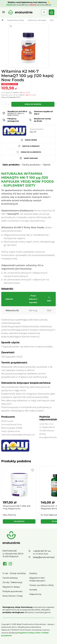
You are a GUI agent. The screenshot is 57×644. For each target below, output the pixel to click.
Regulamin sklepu (11, 587)
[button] (33, 470)
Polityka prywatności (13, 591)
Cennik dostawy (10, 578)
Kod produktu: (37, 129)
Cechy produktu (31, 165)
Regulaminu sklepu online (29, 633)
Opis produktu (11, 165)
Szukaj (44, 12)
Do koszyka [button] (19, 521)
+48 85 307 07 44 (42, 551)
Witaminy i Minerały (37, 20)
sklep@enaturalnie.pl (44, 557)
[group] (19, 497)
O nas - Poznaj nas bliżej (14, 573)
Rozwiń (28, 616)
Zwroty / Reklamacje (12, 582)
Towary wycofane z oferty (42, 585)
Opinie (47, 165)
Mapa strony (35, 594)
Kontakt (33, 590)
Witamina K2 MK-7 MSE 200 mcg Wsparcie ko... (17, 507)
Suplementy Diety (16, 20)
